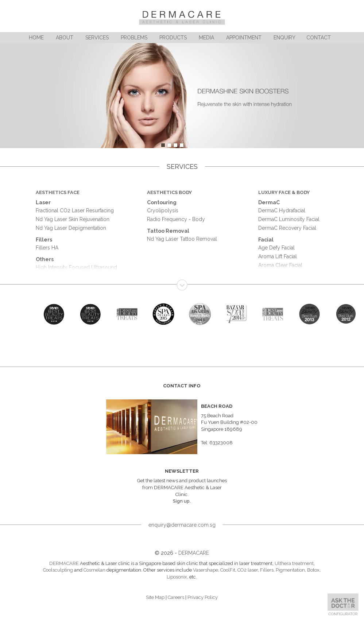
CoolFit (228, 570)
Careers (176, 597)
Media (206, 38)
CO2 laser (248, 570)
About (65, 38)
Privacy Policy (203, 597)
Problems (134, 38)
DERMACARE (194, 553)
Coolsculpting (58, 570)
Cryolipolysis (163, 210)
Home (36, 38)
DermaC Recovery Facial (287, 228)
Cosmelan (94, 570)
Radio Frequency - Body (176, 219)
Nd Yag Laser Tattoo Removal (182, 239)
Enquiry (284, 38)
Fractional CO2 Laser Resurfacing (75, 210)
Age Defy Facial (276, 248)
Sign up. (182, 501)
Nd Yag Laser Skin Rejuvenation (73, 219)
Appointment (244, 38)
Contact (319, 38)
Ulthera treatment (294, 563)
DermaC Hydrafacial (282, 210)
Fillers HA (47, 248)
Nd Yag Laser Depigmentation (71, 228)
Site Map (155, 597)
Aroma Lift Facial (278, 256)
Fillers (267, 570)
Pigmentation (290, 570)
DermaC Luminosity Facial (289, 219)
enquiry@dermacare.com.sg (182, 525)
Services (97, 38)
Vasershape (206, 570)
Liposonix (177, 577)
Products (173, 38)
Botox (313, 570)
